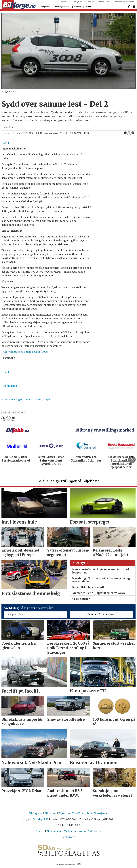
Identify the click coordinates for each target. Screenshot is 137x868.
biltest (22, 412)
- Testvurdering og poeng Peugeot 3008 (25, 352)
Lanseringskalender (62, 7)
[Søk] (129, 7)
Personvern (69, 837)
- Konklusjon (9, 386)
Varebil (88, 7)
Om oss (40, 831)
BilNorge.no (36, 813)
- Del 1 (5, 143)
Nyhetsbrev (95, 831)
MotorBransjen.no (104, 2)
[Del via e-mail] (133, 133)
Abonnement (54, 831)
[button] (132, 460)
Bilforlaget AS (40, 819)
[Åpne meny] (134, 7)
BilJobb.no (89, 2)
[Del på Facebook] (125, 133)
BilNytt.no (78, 2)
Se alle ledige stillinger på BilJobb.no (69, 481)
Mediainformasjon (75, 831)
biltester (9, 412)
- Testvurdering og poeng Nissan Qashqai (26, 400)
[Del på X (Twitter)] (129, 133)
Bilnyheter (45, 7)
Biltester (78, 7)
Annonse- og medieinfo (124, 2)
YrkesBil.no (66, 2)
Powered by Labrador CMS (68, 864)
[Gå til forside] (19, 5)
